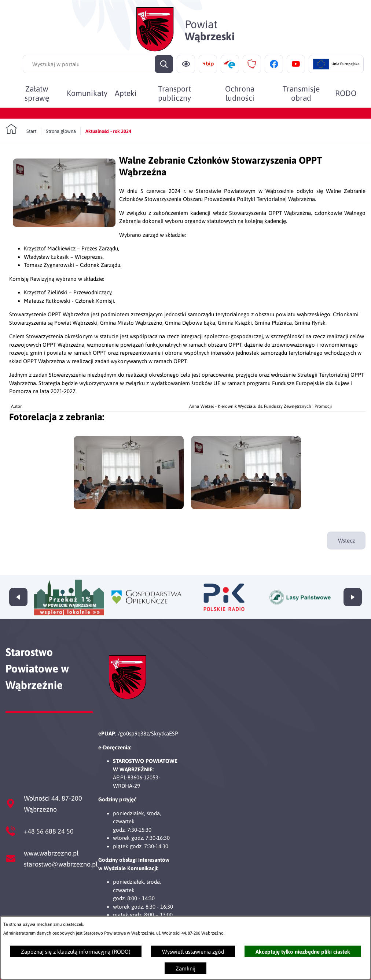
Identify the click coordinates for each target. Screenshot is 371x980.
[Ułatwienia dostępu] (186, 64)
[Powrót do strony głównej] (21, 129)
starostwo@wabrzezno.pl (61, 864)
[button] (64, 225)
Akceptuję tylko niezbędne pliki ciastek (303, 952)
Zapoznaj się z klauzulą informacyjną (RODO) (76, 952)
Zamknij (185, 968)
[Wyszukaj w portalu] (98, 64)
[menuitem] (37, 93)
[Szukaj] (164, 64)
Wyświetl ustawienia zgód (193, 952)
